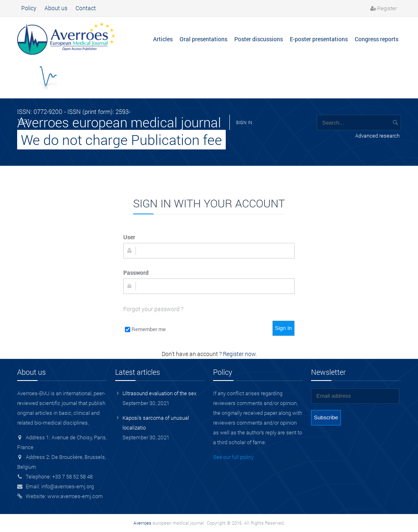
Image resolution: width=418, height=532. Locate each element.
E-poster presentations (319, 39)
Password (136, 273)
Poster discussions (259, 39)
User (129, 237)
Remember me (149, 329)
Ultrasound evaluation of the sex (159, 393)
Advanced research (377, 136)
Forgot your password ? (153, 309)
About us (56, 8)
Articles (163, 39)
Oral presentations (203, 39)
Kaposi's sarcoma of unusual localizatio (156, 423)
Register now (239, 354)
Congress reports (377, 39)
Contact (86, 8)
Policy (29, 8)
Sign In (284, 328)
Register (387, 8)
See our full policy (233, 457)
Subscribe (326, 417)
